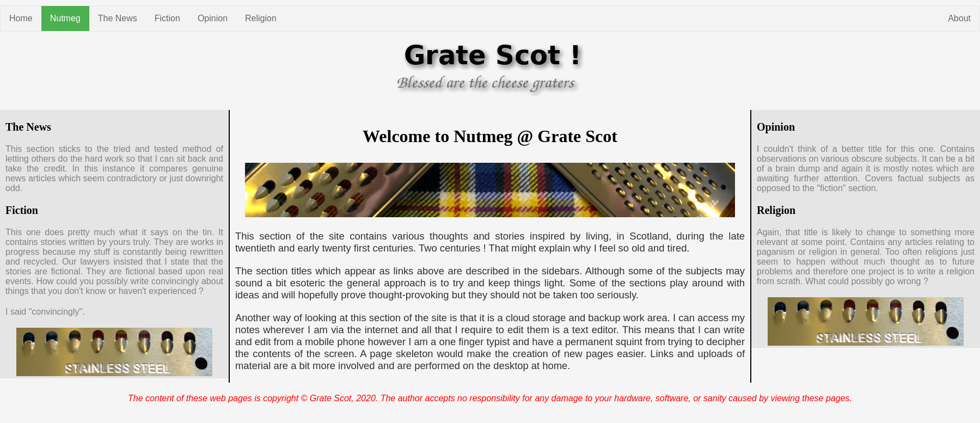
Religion (261, 18)
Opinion (213, 18)
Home (21, 18)
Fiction (167, 18)
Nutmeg (65, 18)
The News (118, 18)
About (959, 18)
